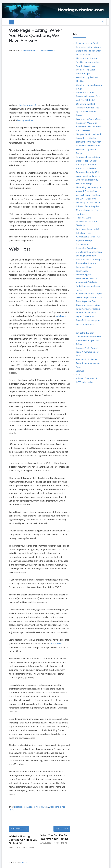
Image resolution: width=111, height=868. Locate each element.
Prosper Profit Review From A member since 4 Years (88, 363)
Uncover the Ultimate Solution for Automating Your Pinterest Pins (88, 62)
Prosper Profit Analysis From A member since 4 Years (88, 352)
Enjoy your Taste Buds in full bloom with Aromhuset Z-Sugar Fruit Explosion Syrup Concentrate (88, 237)
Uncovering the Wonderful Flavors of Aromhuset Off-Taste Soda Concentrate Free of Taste (89, 282)
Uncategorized (31, 50)
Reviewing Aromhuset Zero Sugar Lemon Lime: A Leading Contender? (89, 252)
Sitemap (80, 371)
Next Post (62, 829)
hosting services (25, 120)
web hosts (61, 316)
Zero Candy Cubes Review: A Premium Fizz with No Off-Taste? (88, 96)
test (78, 374)
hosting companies (29, 105)
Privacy (80, 344)
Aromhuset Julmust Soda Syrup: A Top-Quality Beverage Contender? (88, 161)
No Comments (48, 50)
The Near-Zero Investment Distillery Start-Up (86, 221)
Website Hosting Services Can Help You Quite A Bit (23, 840)
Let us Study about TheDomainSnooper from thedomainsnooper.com (89, 337)
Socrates (24, 863)
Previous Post (19, 829)
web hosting (56, 643)
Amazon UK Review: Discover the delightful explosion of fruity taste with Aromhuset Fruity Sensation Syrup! (88, 176)
